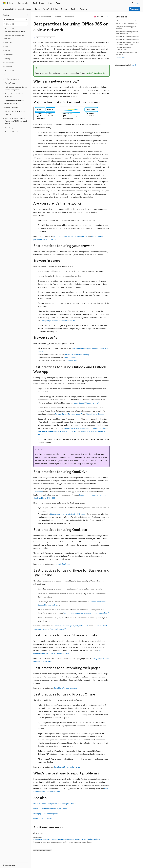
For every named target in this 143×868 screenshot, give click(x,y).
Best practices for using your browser (126, 28)
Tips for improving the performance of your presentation (85, 613)
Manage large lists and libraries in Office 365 (58, 320)
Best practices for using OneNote (127, 39)
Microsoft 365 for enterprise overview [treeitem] (14, 37)
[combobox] (15, 20)
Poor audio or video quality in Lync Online (70, 626)
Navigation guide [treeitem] (10, 128)
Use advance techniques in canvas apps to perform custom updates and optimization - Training (67, 839)
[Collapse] (27, 15)
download (37, 492)
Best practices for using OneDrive (128, 36)
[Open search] (132, 3)
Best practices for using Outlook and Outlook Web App (127, 33)
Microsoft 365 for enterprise (64, 17)
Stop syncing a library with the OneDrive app (68, 514)
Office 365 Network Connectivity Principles (50, 809)
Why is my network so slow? (126, 21)
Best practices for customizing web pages (126, 53)
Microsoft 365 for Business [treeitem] (14, 132)
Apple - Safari (69, 358)
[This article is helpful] (133, 65)
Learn (36, 17)
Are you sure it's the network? (126, 24)
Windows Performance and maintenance (70, 236)
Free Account (135, 9)
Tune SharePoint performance (66, 688)
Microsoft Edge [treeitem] (10, 83)
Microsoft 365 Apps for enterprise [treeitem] (16, 71)
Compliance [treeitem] (8, 55)
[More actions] (108, 17)
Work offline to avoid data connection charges (82, 428)
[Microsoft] (4, 3)
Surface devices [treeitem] (10, 75)
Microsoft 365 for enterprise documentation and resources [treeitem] (15, 30)
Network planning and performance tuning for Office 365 (56, 804)
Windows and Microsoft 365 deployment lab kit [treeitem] (14, 102)
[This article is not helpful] (136, 65)
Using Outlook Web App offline (86, 403)
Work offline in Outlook (95, 414)
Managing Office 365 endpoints (46, 813)
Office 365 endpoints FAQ (43, 818)
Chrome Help (71, 361)
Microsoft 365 (46, 17)
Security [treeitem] (7, 59)
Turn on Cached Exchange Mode (68, 414)
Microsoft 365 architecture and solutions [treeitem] (15, 113)
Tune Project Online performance (67, 767)
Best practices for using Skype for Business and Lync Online (128, 43)
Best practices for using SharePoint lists (124, 48)
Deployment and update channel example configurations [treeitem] (16, 88)
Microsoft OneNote (61, 564)
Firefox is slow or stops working (77, 354)
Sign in (138, 3)
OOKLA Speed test (95, 73)
